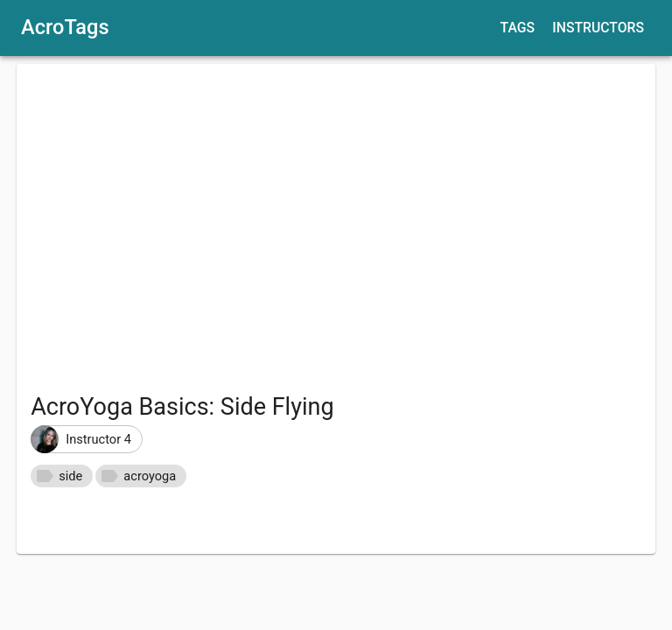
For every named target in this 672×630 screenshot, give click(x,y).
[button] (87, 439)
